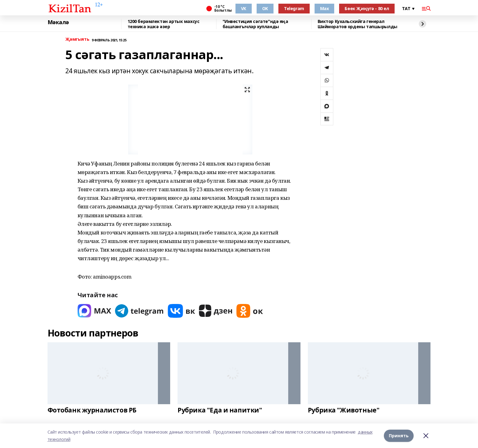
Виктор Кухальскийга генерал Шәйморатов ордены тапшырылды (358, 24)
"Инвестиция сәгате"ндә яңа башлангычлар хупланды (255, 24)
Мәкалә (58, 22)
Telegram (294, 8)
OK (265, 8)
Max (325, 8)
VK (244, 8)
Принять (399, 436)
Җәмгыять (77, 39)
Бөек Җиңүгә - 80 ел (367, 8)
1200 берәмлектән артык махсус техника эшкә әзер (164, 24)
